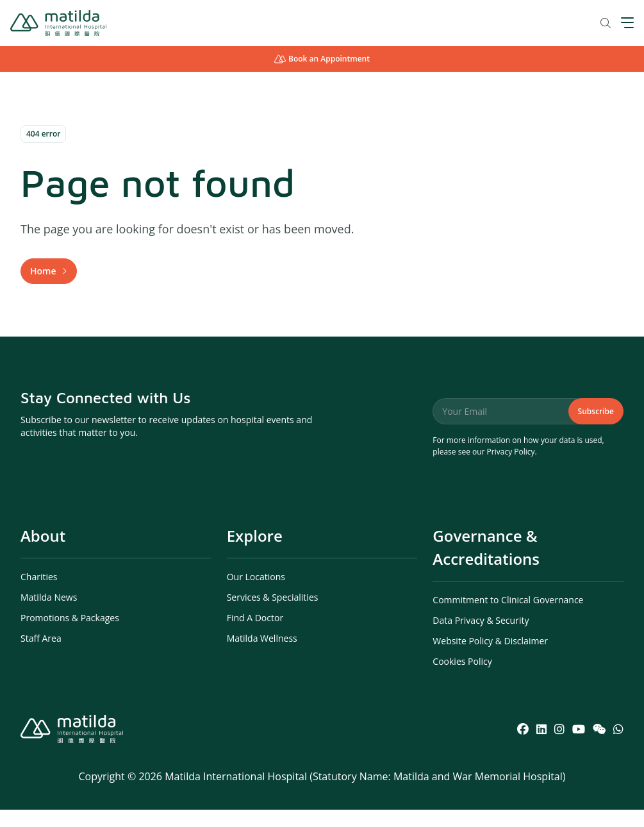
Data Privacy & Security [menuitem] (481, 638)
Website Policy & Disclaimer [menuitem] (490, 658)
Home (43, 279)
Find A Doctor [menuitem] (255, 635)
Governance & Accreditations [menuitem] (486, 564)
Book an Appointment (322, 59)
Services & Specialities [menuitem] (273, 614)
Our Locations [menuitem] (256, 594)
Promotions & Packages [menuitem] (70, 635)
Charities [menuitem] (39, 594)
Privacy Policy (511, 469)
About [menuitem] (43, 553)
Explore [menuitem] (255, 553)
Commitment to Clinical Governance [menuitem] (508, 617)
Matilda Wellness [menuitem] (262, 656)
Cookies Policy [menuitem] (462, 679)
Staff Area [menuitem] (41, 656)
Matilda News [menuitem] (49, 614)
